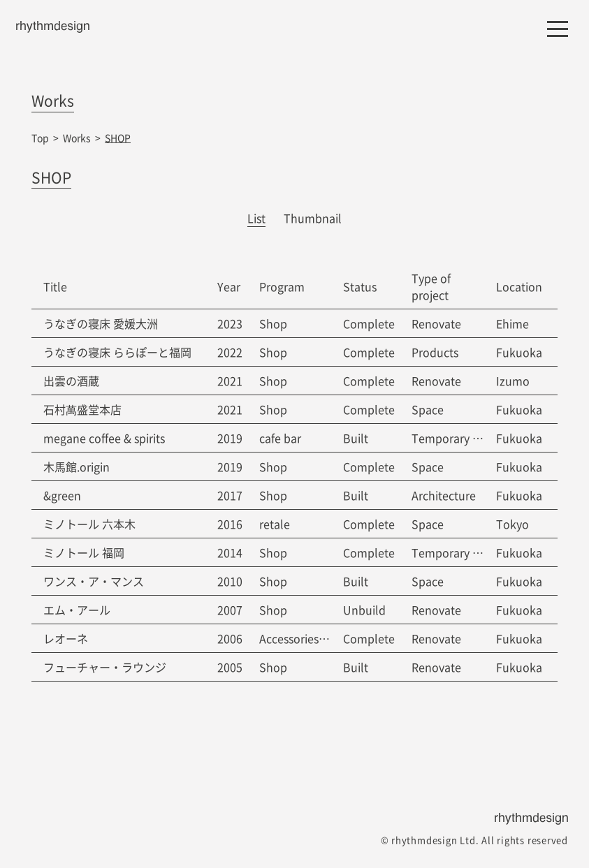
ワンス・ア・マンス (94, 581)
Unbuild (364, 610)
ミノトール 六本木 (89, 524)
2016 (230, 524)
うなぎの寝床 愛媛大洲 (101, 323)
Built (356, 438)
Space (428, 409)
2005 (230, 667)
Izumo (513, 381)
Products (435, 352)
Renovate (436, 323)
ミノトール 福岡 (84, 552)
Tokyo (512, 524)
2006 (230, 638)
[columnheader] (118, 287)
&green (62, 495)
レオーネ (66, 638)
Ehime (512, 323)
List (256, 218)
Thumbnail (313, 218)
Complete (369, 323)
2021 (230, 381)
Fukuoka (519, 352)
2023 (230, 323)
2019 (230, 438)
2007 (230, 610)
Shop (273, 323)
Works (77, 138)
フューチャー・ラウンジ (105, 667)
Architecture (444, 495)
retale (275, 524)
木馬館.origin (77, 466)
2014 (230, 552)
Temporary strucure (464, 438)
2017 (230, 495)
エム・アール (77, 610)
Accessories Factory (310, 638)
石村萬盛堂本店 (82, 409)
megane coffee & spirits (104, 438)
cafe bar (280, 438)
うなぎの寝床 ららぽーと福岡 (117, 352)
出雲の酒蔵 (71, 381)
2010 (230, 581)
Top (40, 138)
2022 (230, 352)
